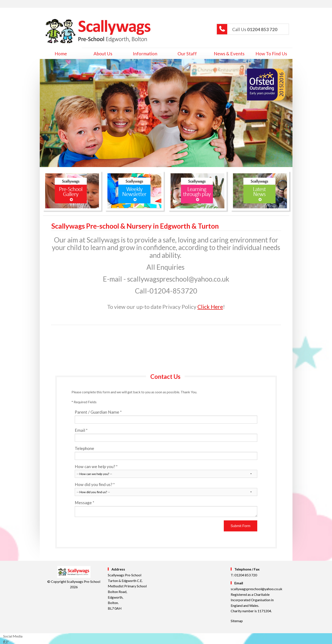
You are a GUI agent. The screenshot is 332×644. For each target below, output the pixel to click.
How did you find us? (166, 489)
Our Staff (187, 53)
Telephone (166, 453)
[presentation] (108, 529)
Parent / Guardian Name (166, 417)
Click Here (210, 307)
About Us (103, 53)
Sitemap (237, 621)
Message (166, 509)
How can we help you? (166, 471)
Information (145, 53)
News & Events (229, 53)
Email (166, 435)
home (61, 53)
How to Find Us (271, 53)
